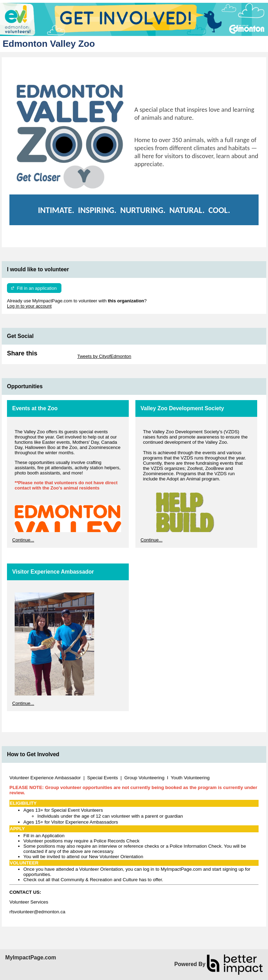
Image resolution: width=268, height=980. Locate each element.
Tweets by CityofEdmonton (104, 356)
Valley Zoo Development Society (182, 408)
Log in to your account (29, 306)
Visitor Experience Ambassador (53, 572)
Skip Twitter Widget (57, 356)
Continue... (23, 540)
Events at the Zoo (35, 408)
